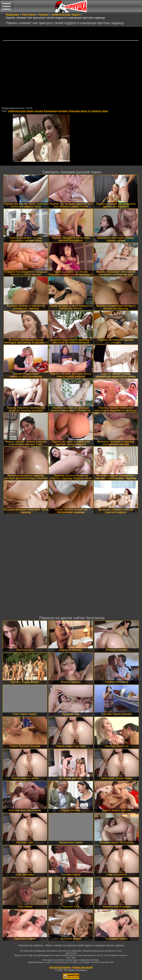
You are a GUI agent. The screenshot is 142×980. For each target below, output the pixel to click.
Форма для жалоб (83, 967)
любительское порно (21, 111)
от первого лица (98, 111)
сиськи (39, 111)
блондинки (50, 111)
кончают (63, 111)
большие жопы (78, 111)
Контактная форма (60, 967)
